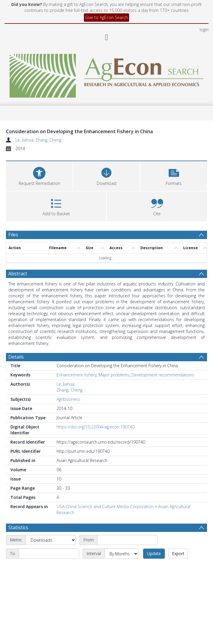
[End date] (49, 554)
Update (154, 553)
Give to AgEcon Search (106, 17)
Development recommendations (163, 375)
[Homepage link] (106, 74)
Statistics (18, 527)
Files (13, 235)
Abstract (18, 274)
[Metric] (51, 540)
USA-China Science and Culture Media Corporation (105, 506)
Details (16, 357)
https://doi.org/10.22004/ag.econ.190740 (95, 427)
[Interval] (121, 554)
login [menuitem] (204, 30)
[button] (174, 175)
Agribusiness (68, 399)
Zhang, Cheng (48, 140)
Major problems (114, 375)
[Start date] (127, 540)
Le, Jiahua (24, 140)
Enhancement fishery (76, 375)
